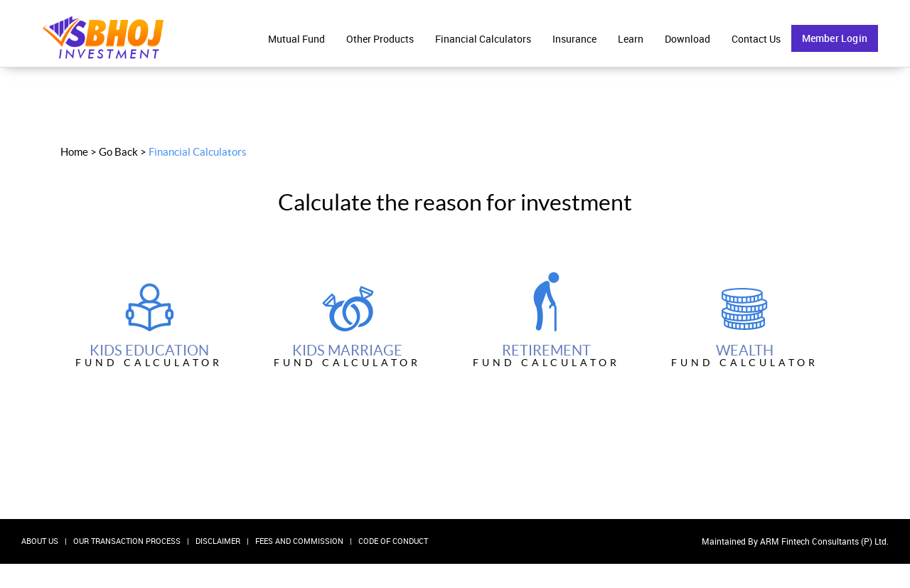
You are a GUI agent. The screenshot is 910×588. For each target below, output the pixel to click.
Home (74, 152)
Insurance (574, 39)
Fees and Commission (299, 541)
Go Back (118, 152)
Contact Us (756, 39)
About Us (40, 541)
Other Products (380, 39)
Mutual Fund (296, 39)
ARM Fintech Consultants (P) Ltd (823, 541)
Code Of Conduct (393, 541)
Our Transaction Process (127, 541)
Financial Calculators (483, 39)
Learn (631, 39)
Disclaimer (218, 541)
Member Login (835, 38)
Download (687, 39)
